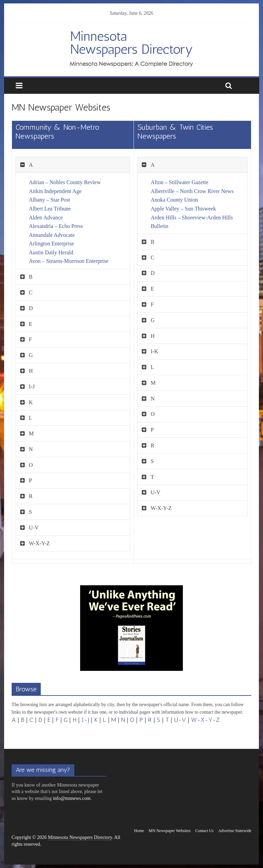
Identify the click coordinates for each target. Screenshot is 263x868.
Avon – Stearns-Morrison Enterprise (68, 261)
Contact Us (204, 831)
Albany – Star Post (49, 200)
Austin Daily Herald (51, 252)
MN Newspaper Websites (170, 831)
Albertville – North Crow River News (192, 191)
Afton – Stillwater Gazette (179, 182)
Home (139, 831)
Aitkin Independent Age (55, 191)
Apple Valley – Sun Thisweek (183, 209)
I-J (85, 720)
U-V (180, 720)
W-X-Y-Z (205, 720)
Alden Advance (46, 218)
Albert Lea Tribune (50, 209)
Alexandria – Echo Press (56, 226)
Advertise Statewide (235, 831)
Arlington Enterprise (51, 244)
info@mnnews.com (72, 798)
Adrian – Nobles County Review (65, 182)
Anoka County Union (174, 200)
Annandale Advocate (52, 235)
